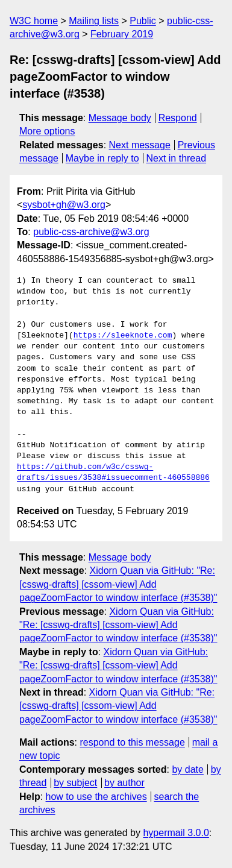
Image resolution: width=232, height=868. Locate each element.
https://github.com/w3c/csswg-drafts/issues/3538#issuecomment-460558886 (113, 473)
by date (187, 769)
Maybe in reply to (102, 158)
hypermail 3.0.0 (176, 833)
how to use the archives (96, 797)
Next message (140, 145)
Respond (178, 118)
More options (47, 131)
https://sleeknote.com (123, 336)
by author (124, 783)
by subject (75, 783)
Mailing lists (94, 21)
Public (143, 21)
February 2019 (122, 34)
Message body (120, 118)
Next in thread (176, 158)
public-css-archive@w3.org (91, 232)
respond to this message (132, 742)
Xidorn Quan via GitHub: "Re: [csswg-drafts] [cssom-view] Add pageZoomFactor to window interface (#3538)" (118, 584)
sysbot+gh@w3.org (64, 205)
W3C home (34, 21)
